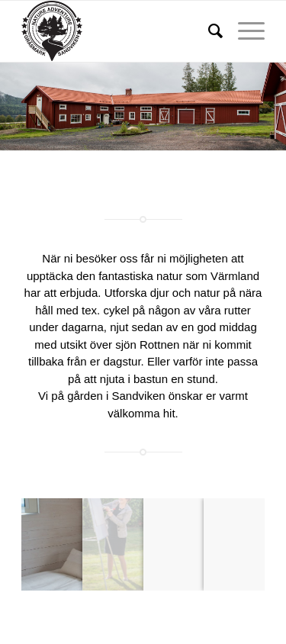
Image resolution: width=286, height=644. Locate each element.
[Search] (208, 31)
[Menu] (244, 31)
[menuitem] (208, 31)
